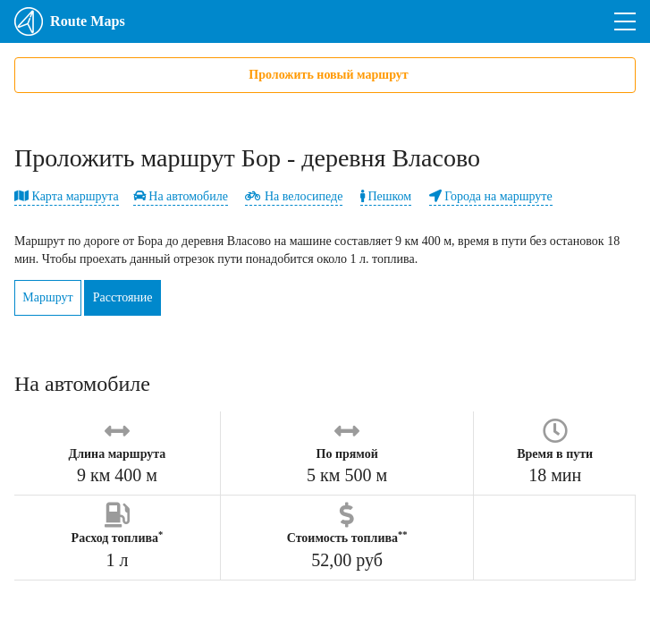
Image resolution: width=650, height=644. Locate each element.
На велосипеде (294, 196)
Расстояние (144, 297)
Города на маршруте (491, 196)
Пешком (386, 196)
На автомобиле (181, 196)
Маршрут (55, 297)
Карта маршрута (67, 196)
